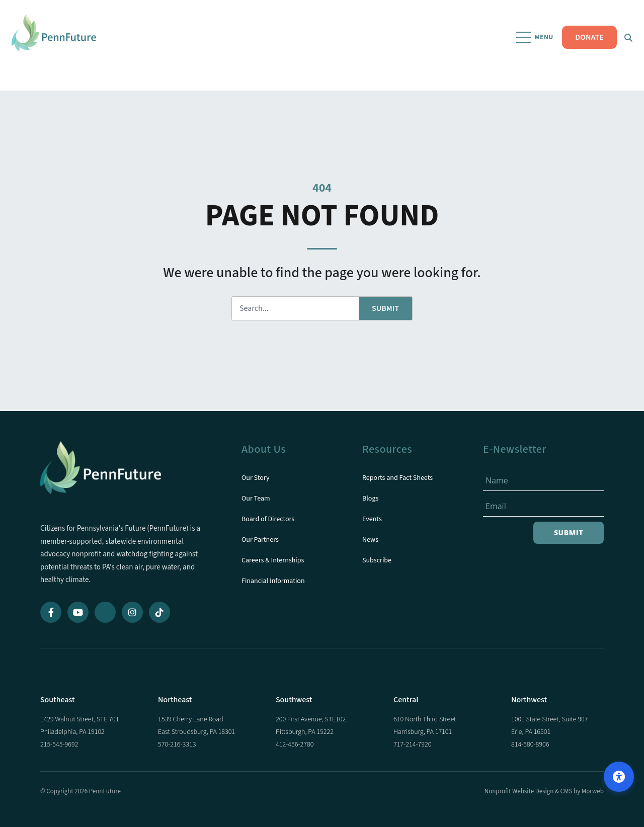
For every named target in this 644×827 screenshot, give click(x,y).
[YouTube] (78, 612)
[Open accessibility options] (619, 777)
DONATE (586, 45)
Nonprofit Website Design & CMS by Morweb (544, 791)
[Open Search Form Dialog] (625, 45)
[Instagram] (132, 612)
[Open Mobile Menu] (532, 45)
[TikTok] (159, 612)
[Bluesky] (105, 612)
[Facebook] (51, 612)
